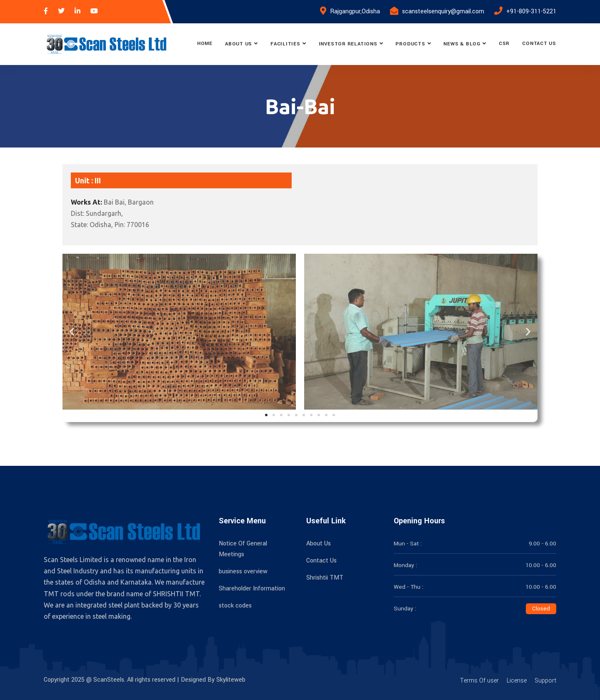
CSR (504, 44)
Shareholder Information (252, 589)
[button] (72, 331)
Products (410, 44)
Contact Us (539, 44)
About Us (239, 44)
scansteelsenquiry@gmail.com (443, 11)
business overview (243, 571)
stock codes (235, 606)
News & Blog (462, 44)
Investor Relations (348, 44)
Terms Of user (479, 681)
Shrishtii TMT (325, 578)
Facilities (285, 44)
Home (205, 44)
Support (545, 681)
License (517, 681)
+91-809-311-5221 (531, 11)
